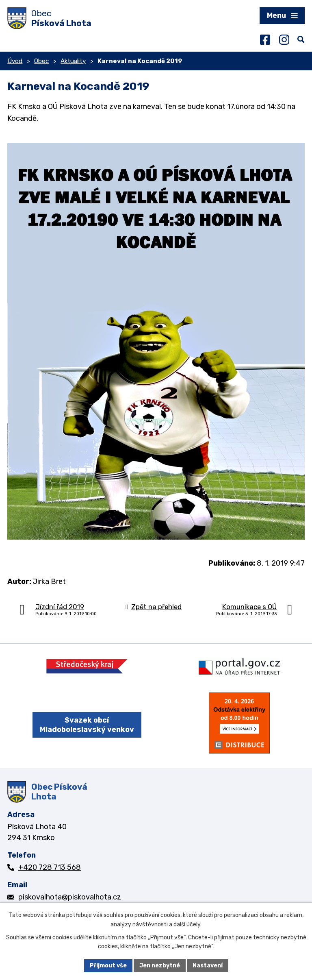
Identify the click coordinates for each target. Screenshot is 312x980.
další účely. (187, 924)
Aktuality (73, 61)
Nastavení (208, 966)
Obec (41, 61)
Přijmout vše (108, 966)
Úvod (15, 61)
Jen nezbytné (160, 966)
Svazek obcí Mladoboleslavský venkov (87, 725)
